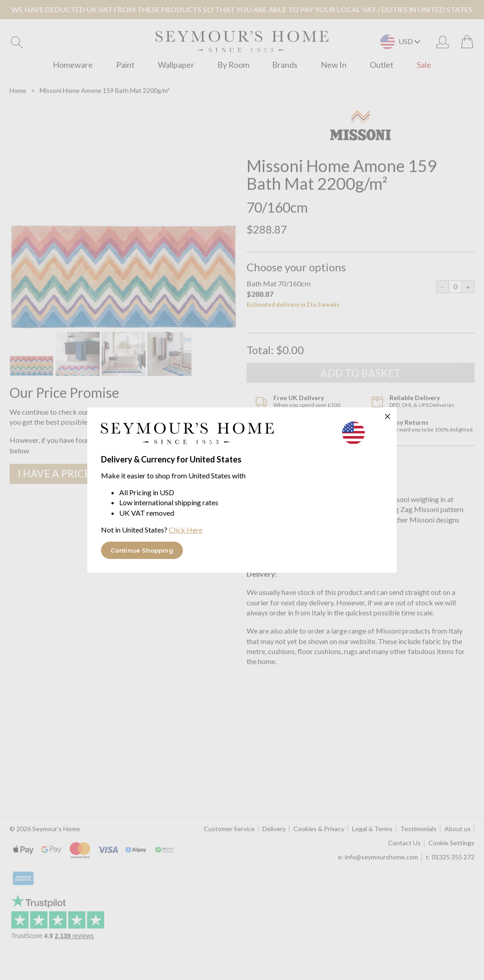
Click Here (186, 530)
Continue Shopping (142, 550)
